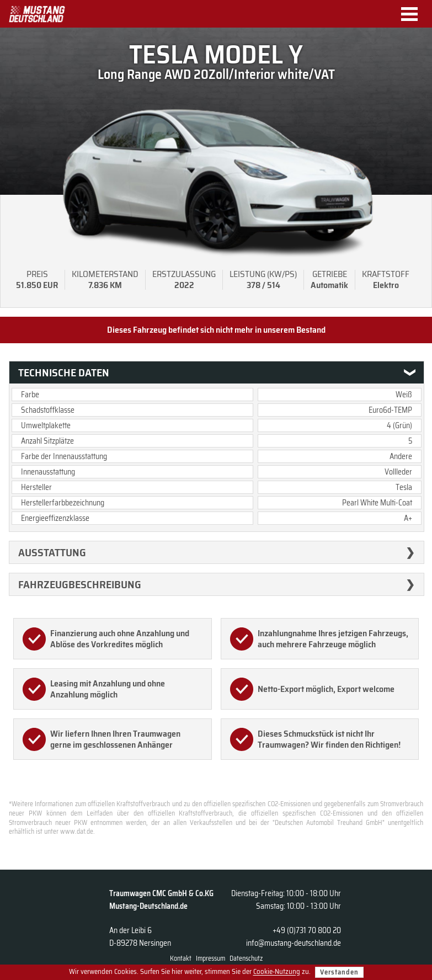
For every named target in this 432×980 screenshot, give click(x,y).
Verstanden (339, 972)
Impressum (210, 958)
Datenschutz (246, 958)
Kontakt (181, 958)
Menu (414, 14)
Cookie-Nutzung (277, 972)
